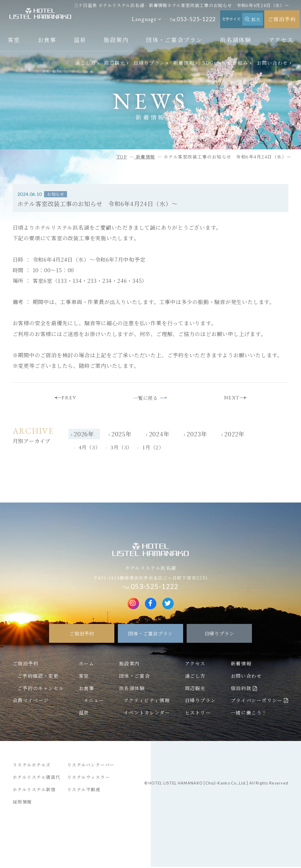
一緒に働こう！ (249, 714)
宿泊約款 (241, 689)
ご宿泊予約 (282, 19)
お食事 (47, 40)
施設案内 (116, 40)
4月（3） (90, 449)
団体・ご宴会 (135, 677)
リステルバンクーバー (91, 766)
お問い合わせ (272, 63)
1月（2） (153, 449)
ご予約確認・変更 (38, 677)
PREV (67, 398)
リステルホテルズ (32, 766)
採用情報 (22, 803)
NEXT (234, 398)
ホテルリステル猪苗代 (37, 778)
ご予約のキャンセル (41, 689)
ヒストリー (198, 714)
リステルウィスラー (89, 778)
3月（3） (121, 449)
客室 (14, 40)
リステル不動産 (84, 791)
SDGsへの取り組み (225, 63)
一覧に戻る (145, 399)
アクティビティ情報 (147, 702)
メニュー (94, 702)
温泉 (80, 40)
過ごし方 (86, 63)
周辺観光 (115, 63)
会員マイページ (31, 702)
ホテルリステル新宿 (34, 791)
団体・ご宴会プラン (174, 40)
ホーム (87, 665)
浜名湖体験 (236, 40)
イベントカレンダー (147, 714)
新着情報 (184, 63)
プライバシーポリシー (257, 702)
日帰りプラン (149, 63)
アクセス (281, 40)
